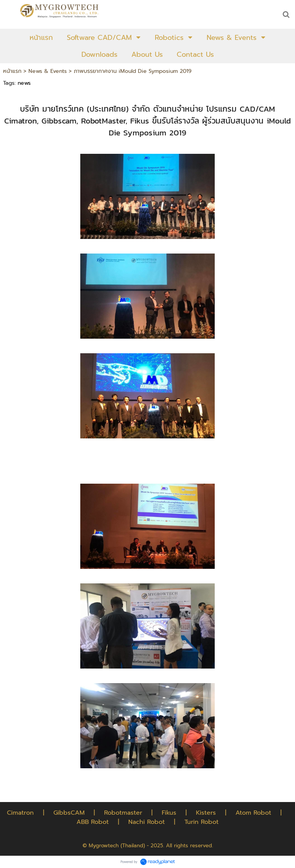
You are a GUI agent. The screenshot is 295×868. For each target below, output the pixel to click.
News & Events (48, 71)
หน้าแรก (12, 71)
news (24, 83)
